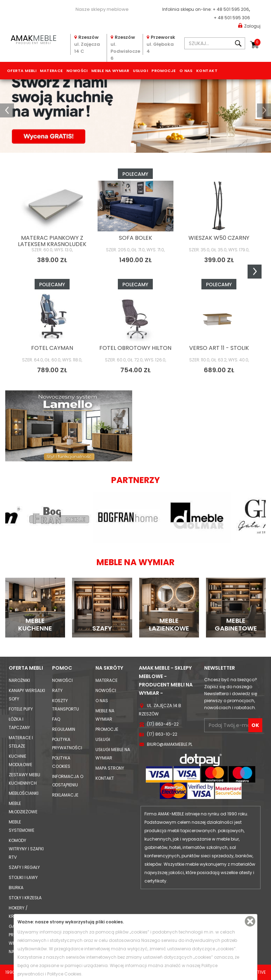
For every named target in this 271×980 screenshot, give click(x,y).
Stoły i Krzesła (25, 898)
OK (255, 725)
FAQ (56, 719)
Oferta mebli (22, 71)
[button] (7, 110)
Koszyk (257, 42)
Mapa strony (110, 768)
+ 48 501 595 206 (231, 9)
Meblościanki (24, 793)
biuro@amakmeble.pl (170, 744)
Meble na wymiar (110, 71)
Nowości (77, 71)
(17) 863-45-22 (163, 724)
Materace (51, 71)
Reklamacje (65, 795)
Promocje (164, 71)
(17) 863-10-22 (162, 734)
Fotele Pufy (21, 709)
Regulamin (64, 729)
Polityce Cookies (64, 974)
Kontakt (207, 71)
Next (255, 272)
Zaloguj (249, 26)
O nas (186, 71)
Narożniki (19, 680)
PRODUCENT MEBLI (33, 39)
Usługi (141, 71)
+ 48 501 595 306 (232, 18)
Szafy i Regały (24, 867)
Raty (57, 690)
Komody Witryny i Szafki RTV (26, 849)
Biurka (16, 888)
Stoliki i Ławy (23, 877)
